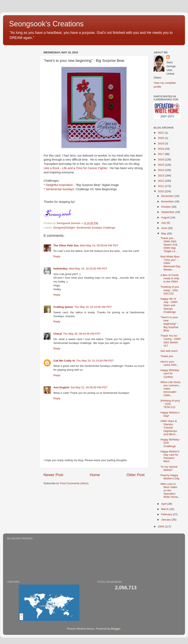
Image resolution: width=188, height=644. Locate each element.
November (168, 201)
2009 (161, 526)
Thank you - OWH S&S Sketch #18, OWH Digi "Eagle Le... (169, 245)
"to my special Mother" (169, 468)
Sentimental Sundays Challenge (96, 228)
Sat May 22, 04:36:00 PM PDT (89, 387)
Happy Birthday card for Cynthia (170, 373)
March (165, 509)
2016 (161, 159)
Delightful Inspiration (59, 185)
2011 (161, 186)
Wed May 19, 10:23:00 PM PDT (88, 269)
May (164, 233)
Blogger (116, 629)
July (164, 223)
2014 (161, 170)
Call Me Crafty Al (64, 361)
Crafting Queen (63, 307)
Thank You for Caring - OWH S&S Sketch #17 (171, 341)
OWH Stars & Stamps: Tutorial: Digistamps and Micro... (169, 428)
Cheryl (58, 334)
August (166, 217)
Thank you (167, 356)
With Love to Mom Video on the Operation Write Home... (170, 491)
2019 (161, 143)
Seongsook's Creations (46, 24)
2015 (161, 165)
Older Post (136, 475)
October (166, 207)
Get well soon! (169, 351)
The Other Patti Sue (66, 245)
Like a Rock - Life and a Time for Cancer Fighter (76, 168)
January (166, 520)
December (168, 196)
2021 (161, 133)
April (164, 504)
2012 (161, 181)
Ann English (61, 387)
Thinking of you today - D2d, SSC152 (170, 290)
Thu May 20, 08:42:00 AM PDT (82, 334)
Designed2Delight (64, 228)
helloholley (61, 269)
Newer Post (53, 475)
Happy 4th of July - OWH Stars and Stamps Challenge (169, 305)
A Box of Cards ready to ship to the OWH (170, 278)
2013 (161, 175)
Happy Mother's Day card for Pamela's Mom (170, 456)
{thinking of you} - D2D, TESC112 (170, 404)
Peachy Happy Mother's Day (170, 477)
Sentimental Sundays (60, 189)
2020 (161, 138)
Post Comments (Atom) (74, 483)
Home (95, 475)
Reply (57, 256)
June (164, 228)
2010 (161, 191)
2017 (161, 154)
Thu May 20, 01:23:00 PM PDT (95, 361)
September (168, 212)
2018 (161, 149)
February (167, 514)
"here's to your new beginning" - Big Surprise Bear (170, 324)
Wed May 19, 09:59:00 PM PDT (99, 245)
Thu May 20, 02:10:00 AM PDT (93, 307)
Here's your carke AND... (170, 363)
